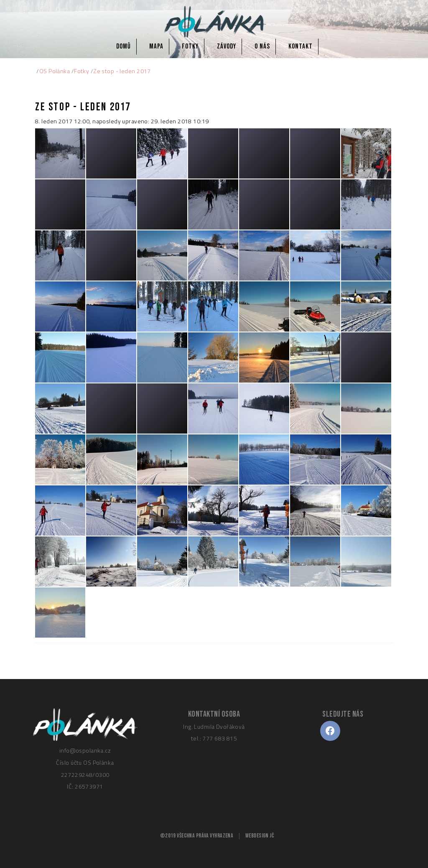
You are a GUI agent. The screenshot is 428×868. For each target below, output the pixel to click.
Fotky (190, 46)
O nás (262, 46)
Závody (227, 46)
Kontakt (301, 46)
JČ (272, 836)
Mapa (156, 46)
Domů (124, 46)
